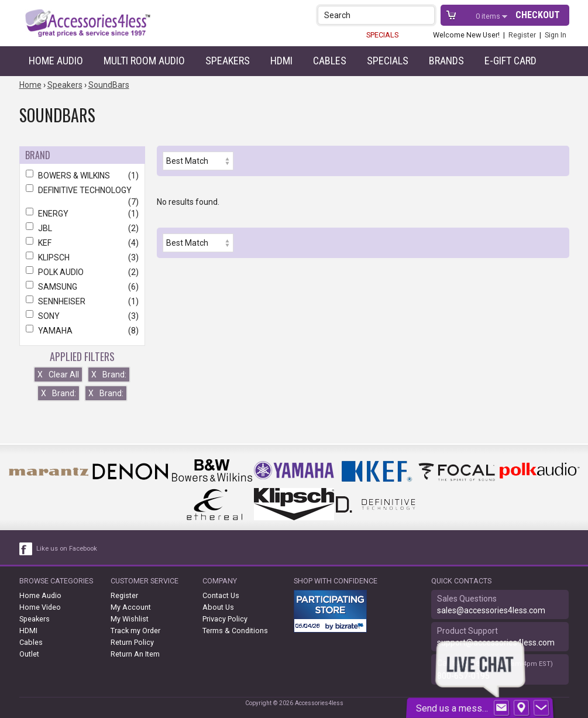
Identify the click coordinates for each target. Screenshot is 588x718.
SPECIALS (382, 35)
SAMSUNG (82, 287)
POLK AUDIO (82, 272)
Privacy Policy (225, 619)
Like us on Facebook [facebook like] (67, 549)
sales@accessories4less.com (491, 610)
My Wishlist (130, 619)
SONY (82, 316)
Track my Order (135, 631)
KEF (82, 243)
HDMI (281, 61)
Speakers (228, 61)
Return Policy (132, 642)
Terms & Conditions (235, 631)
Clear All (58, 375)
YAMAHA (82, 331)
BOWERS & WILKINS (82, 176)
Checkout (538, 15)
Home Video (40, 607)
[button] (427, 15)
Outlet (29, 654)
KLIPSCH (82, 257)
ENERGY (82, 214)
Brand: (109, 375)
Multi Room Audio (144, 61)
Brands (446, 61)
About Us (218, 607)
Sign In (556, 35)
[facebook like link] (26, 549)
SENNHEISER (82, 301)
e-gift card (510, 61)
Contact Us (221, 595)
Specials (388, 61)
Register (522, 35)
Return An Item (135, 654)
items (489, 16)
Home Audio (56, 61)
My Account (131, 607)
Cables (330, 61)
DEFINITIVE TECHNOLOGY (82, 190)
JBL (82, 228)
